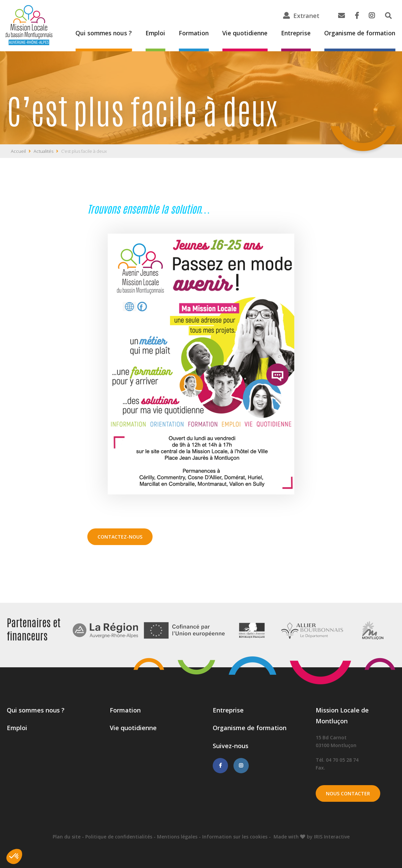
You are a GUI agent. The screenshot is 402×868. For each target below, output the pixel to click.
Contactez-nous (120, 537)
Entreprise (292, 33)
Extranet (306, 16)
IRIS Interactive (332, 837)
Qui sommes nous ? (95, 33)
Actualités (43, 151)
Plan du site (67, 837)
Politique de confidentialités (119, 837)
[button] (14, 856)
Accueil (18, 151)
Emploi (148, 33)
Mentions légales (177, 837)
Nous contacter (348, 793)
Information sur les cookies (235, 837)
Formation (187, 33)
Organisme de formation (358, 33)
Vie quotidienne (240, 33)
